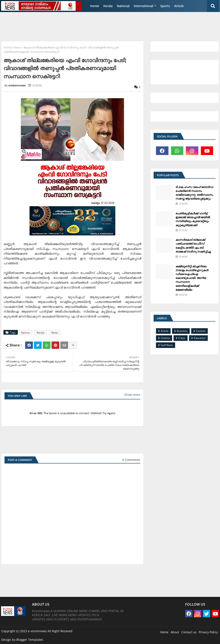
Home (95, 6)
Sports (165, 6)
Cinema (165, 338)
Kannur (26, 333)
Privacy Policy (208, 632)
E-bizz (182, 338)
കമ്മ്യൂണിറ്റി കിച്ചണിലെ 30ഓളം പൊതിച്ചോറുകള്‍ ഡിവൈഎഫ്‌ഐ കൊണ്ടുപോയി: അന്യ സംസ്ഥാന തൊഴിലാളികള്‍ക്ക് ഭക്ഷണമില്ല (192, 278)
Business (182, 331)
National (123, 6)
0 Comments (131, 460)
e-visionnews (37, 631)
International (144, 6)
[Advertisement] (105, 25)
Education (200, 338)
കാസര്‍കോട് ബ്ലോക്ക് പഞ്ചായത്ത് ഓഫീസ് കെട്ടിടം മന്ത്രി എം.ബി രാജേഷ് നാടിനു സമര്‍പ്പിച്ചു (193, 246)
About (175, 632)
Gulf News (167, 345)
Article (179, 6)
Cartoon (201, 331)
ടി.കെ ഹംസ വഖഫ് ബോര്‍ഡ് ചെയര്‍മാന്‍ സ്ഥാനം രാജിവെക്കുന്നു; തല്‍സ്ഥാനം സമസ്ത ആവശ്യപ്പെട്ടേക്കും (194, 193)
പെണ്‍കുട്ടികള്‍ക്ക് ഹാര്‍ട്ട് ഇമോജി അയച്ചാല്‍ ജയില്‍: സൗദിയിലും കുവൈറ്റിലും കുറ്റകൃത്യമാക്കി (193, 219)
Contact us (189, 632)
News (17, 47)
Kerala (108, 6)
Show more (132, 395)
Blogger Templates (30, 640)
